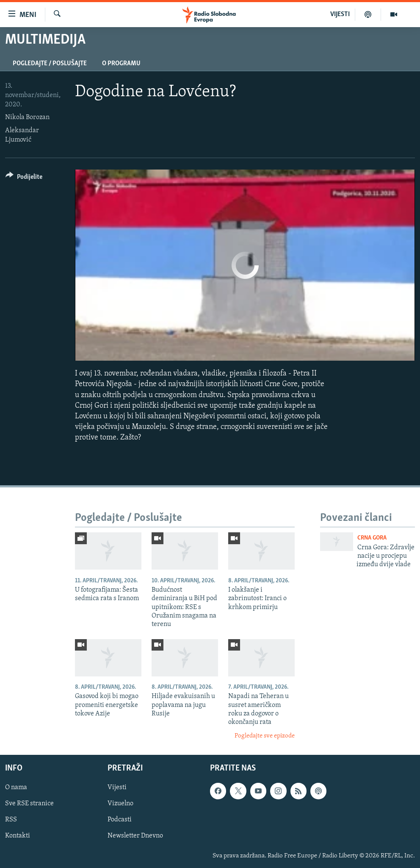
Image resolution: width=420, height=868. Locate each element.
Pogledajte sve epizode (265, 736)
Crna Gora (372, 538)
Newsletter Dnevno (135, 836)
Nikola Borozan (27, 117)
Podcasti (120, 820)
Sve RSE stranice (29, 804)
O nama (16, 788)
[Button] (24, 178)
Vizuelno (120, 804)
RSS (11, 820)
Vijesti (117, 788)
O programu (121, 64)
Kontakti (18, 836)
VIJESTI (340, 14)
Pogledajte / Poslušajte (50, 64)
